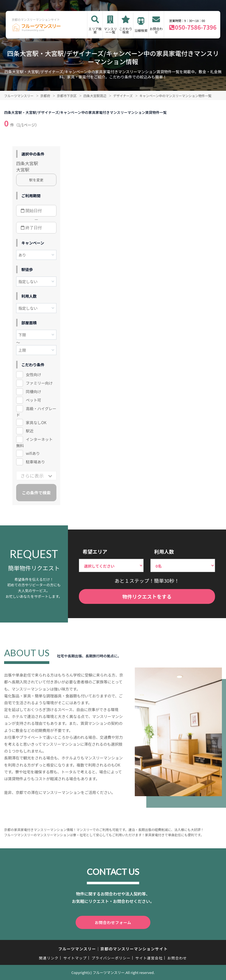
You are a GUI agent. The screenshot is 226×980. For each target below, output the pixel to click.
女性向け (33, 374)
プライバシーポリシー (111, 958)
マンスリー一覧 (110, 30)
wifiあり (33, 453)
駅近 (30, 431)
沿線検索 (141, 30)
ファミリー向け (39, 383)
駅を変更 (36, 180)
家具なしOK (36, 423)
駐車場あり (35, 462)
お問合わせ (156, 30)
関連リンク (49, 958)
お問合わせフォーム (113, 922)
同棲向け (33, 392)
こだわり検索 (126, 30)
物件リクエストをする (147, 596)
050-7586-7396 (196, 27)
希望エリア (95, 551)
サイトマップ (75, 958)
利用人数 (164, 551)
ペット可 (33, 400)
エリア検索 (95, 30)
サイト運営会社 (149, 958)
